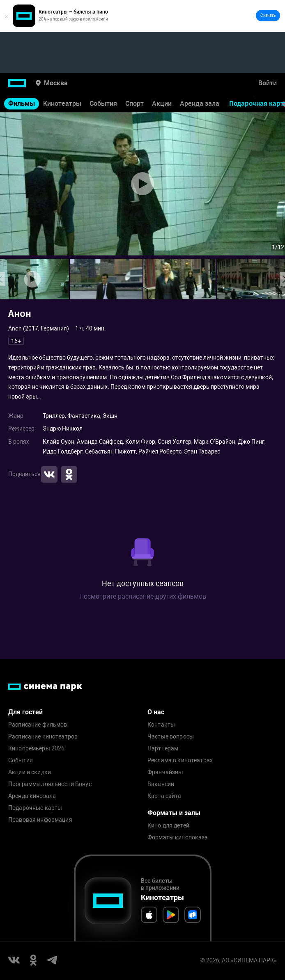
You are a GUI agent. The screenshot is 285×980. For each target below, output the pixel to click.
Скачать (268, 15)
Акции (162, 104)
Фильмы (22, 104)
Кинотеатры (62, 104)
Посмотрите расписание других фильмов (143, 596)
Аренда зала (200, 104)
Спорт (134, 104)
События (103, 104)
